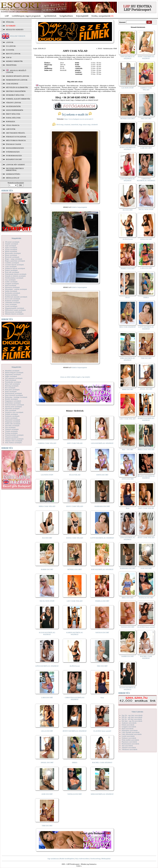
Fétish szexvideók (128, 725)
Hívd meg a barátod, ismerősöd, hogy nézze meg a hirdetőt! (75, 124)
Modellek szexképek (12, 371)
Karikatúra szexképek (13, 293)
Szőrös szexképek (11, 418)
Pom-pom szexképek (12, 390)
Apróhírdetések (50, 16)
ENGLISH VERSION (18, 36)
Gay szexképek (10, 280)
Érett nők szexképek (12, 272)
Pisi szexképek (10, 388)
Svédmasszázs (13, 152)
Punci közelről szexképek (14, 395)
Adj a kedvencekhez (82, 859)
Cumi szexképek (11, 266)
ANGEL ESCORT (47, 762)
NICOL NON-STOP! (47, 601)
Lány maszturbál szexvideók (132, 734)
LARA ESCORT (47, 697)
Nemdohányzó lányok (17, 80)
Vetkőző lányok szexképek (14, 439)
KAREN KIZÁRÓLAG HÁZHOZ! (75, 633)
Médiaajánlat (106, 859)
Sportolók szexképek (12, 408)
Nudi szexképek (11, 380)
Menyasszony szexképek (14, 312)
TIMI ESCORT (47, 826)
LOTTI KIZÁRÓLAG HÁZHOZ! (102, 538)
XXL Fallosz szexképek (13, 443)
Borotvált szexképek (12, 257)
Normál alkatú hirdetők (18, 99)
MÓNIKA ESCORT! (75, 569)
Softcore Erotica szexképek (15, 405)
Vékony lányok (13, 103)
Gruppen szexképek (12, 283)
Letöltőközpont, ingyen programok (26, 16)
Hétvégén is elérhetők (17, 87)
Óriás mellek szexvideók (130, 740)
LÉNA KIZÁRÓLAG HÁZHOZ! (47, 666)
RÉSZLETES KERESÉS (15, 30)
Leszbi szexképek (11, 306)
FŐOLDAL (10, 22)
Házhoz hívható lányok (18, 76)
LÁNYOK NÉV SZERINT (15, 165)
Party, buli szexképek (12, 384)
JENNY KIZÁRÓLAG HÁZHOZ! (75, 731)
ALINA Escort (75, 666)
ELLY (128, 297)
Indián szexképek (11, 291)
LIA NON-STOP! (47, 475)
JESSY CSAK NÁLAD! (75, 506)
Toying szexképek (11, 433)
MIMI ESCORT (128, 389)
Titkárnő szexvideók (129, 747)
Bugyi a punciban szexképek (15, 261)
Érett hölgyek (13, 114)
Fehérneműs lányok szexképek (16, 274)
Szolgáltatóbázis (66, 16)
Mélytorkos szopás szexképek (15, 310)
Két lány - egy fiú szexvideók (132, 721)
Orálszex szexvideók (129, 738)
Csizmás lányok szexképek (14, 265)
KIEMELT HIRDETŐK (14, 61)
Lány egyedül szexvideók (131, 732)
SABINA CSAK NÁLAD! (47, 443)
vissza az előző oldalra (68, 377)
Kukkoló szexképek (12, 301)
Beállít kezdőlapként (67, 859)
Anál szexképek (11, 246)
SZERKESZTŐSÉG (13, 174)
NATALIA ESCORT (75, 794)
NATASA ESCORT (102, 632)
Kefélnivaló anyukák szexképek (16, 297)
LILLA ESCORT (47, 731)
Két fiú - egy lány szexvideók (132, 717)
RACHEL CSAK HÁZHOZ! (102, 762)
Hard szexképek (11, 285)
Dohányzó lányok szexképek (15, 268)
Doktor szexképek (11, 270)
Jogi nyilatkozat (53, 859)
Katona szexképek (11, 295)
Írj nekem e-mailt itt (75, 114)
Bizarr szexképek (11, 255)
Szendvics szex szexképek (14, 412)
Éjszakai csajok (14, 144)
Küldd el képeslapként (79, 207)
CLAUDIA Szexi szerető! (102, 731)
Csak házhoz (12, 84)
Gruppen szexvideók (129, 727)
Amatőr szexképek (12, 244)
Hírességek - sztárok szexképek (16, 289)
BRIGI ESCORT (128, 598)
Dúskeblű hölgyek (15, 95)
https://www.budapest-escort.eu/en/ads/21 (79, 119)
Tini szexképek (10, 427)
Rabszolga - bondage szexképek (16, 397)
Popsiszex (10, 121)
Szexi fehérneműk (15, 110)
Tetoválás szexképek (12, 425)
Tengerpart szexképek (13, 422)
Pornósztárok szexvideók (130, 744)
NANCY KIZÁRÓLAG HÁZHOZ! (146, 57)
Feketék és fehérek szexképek (15, 276)
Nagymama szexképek (13, 374)
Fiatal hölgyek (13, 118)
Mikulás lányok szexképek (14, 314)
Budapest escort (14, 159)
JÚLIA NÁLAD (75, 475)
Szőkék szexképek (11, 414)
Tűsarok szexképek (12, 437)
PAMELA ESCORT (102, 601)
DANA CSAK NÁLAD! (75, 538)
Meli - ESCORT (128, 449)
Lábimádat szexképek (13, 302)
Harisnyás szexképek (12, 287)
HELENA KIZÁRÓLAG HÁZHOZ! (146, 477)
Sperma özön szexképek (13, 407)
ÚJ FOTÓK (10, 50)
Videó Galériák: (137, 712)
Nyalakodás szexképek (13, 382)
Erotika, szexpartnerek (101, 16)
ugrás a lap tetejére (83, 377)
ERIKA (75, 762)
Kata (102, 697)
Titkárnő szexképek (12, 429)
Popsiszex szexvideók (129, 742)
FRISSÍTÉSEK (11, 65)
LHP (7, 16)
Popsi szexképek (11, 391)
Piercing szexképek (12, 386)
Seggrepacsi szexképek (13, 401)
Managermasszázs (15, 148)
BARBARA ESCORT (102, 506)
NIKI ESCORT (102, 666)
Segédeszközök (13, 106)
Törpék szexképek (11, 431)
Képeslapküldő (82, 16)
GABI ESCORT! (146, 148)
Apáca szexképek (11, 248)
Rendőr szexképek (11, 399)
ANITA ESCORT (102, 475)
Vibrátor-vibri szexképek (14, 441)
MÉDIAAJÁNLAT (13, 178)
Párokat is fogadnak (16, 137)
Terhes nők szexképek (13, 424)
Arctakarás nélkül (15, 133)
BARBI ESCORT (47, 569)
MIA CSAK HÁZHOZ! (128, 327)
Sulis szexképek (11, 410)
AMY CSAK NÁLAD (75, 443)
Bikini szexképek (11, 251)
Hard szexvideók (128, 729)
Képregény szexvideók (130, 730)
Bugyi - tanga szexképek (14, 259)
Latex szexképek (11, 304)
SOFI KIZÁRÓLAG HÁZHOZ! (102, 569)
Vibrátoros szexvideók (130, 749)
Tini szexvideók (127, 746)
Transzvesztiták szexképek (14, 435)
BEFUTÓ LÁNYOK (13, 54)
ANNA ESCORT (146, 239)
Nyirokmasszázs (14, 156)
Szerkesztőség (95, 859)
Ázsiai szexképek (11, 249)
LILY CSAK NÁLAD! (75, 601)
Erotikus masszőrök (16, 91)
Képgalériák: (17, 238)
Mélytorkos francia (16, 140)
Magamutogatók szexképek (15, 308)
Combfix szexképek (12, 263)
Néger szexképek (11, 376)
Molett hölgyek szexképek (14, 372)
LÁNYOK (10, 42)
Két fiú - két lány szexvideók (132, 719)
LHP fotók (11, 129)
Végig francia (13, 125)
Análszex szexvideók (129, 723)
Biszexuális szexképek (13, 253)
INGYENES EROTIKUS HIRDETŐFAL (15, 169)
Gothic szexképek (11, 282)
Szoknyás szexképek (12, 416)
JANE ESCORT (47, 794)
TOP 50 (9, 57)
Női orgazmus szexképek (14, 378)
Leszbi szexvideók (128, 736)
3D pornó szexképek (12, 242)
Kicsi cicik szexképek (13, 299)
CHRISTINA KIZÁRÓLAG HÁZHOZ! (75, 698)
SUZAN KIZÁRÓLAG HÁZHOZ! (47, 633)
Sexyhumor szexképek (13, 403)
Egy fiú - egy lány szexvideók (132, 715)
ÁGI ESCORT (47, 538)
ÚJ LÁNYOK (11, 46)
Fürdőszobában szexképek (14, 278)
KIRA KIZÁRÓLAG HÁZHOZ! (102, 794)
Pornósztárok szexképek (13, 393)
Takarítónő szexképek (13, 420)
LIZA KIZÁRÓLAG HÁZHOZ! (102, 443)
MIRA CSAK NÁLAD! (47, 506)
